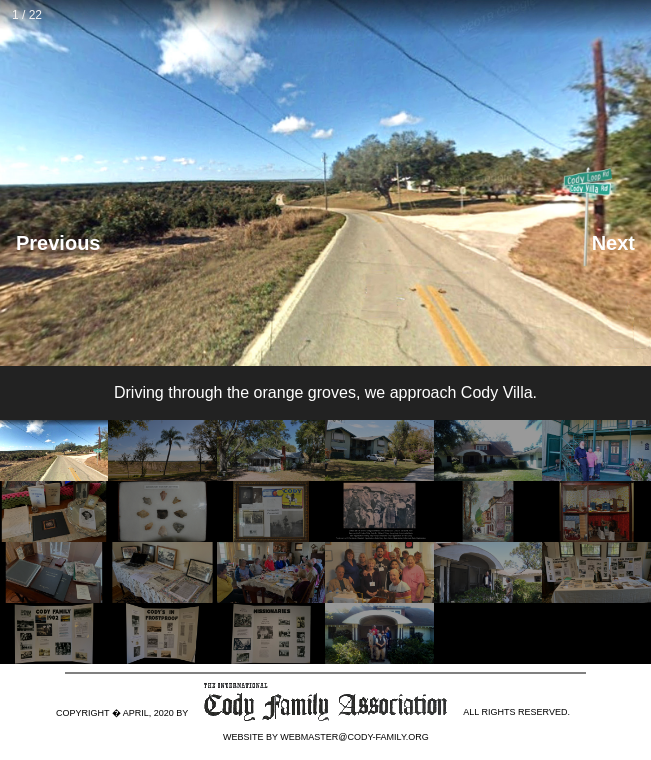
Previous (58, 243)
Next (613, 243)
